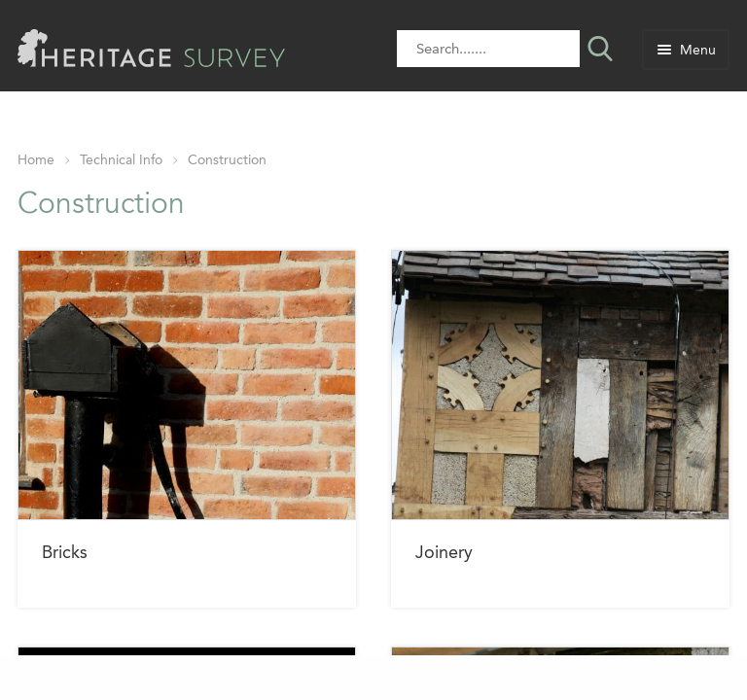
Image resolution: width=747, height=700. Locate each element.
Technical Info (121, 160)
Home (36, 160)
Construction (227, 160)
